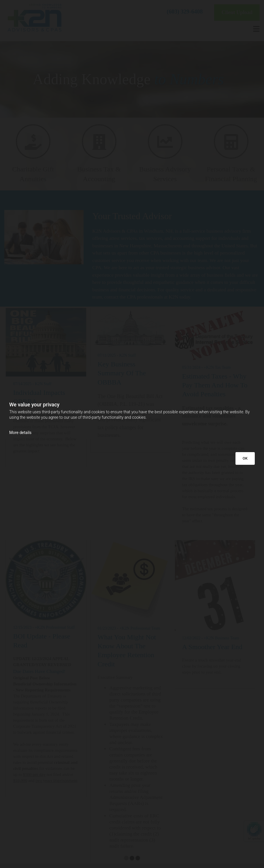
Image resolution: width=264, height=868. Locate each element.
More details (20, 433)
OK (245, 458)
